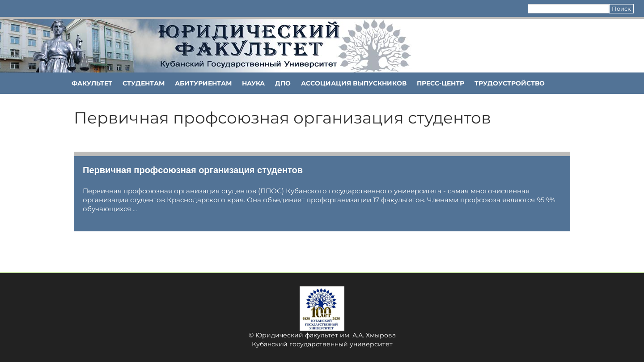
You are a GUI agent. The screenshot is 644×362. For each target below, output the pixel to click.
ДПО (283, 83)
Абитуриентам (203, 83)
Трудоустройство (510, 83)
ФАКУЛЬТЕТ (92, 83)
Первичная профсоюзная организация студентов (193, 170)
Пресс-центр (441, 83)
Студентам (144, 83)
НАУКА (253, 83)
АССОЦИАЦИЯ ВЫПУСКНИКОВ (354, 83)
